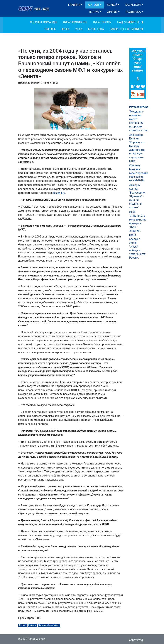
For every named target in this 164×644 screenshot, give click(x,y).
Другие (112, 12)
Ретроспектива (139, 107)
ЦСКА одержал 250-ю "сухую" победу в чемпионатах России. (137, 247)
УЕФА (79, 29)
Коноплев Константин (49, 625)
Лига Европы (102, 22)
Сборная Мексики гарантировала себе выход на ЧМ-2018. (139, 173)
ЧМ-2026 (50, 29)
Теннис (94, 12)
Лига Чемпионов (75, 22)
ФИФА (65, 29)
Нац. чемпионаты (130, 22)
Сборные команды (44, 22)
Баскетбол (133, 5)
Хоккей (112, 5)
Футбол (94, 5)
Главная (74, 5)
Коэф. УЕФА (96, 29)
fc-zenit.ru (59, 193)
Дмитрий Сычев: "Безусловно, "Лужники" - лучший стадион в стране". (137, 196)
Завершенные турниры (126, 29)
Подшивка (133, 12)
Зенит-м (32, 625)
